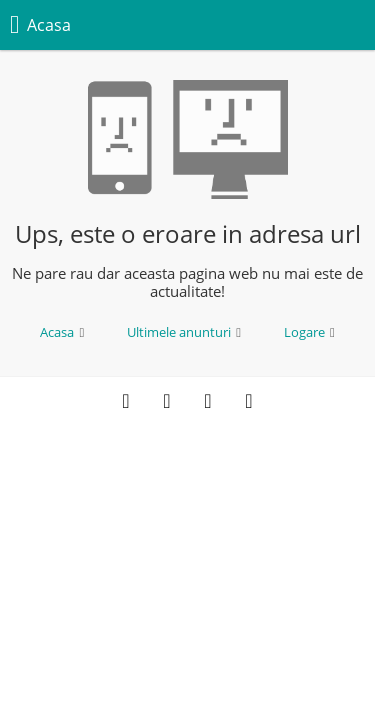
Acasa (62, 332)
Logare (309, 332)
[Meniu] (348, 25)
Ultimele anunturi (184, 332)
